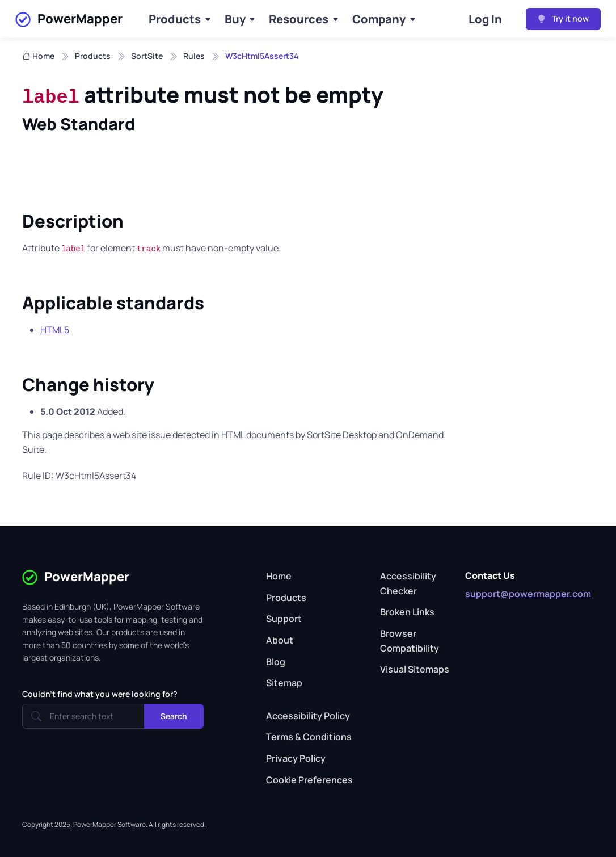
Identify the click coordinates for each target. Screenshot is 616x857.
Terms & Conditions (309, 737)
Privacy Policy (296, 758)
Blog (276, 662)
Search (174, 716)
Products (175, 19)
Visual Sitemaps (415, 669)
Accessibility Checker (408, 583)
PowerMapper (69, 19)
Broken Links (407, 612)
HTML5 (55, 330)
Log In (485, 19)
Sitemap (284, 683)
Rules (194, 56)
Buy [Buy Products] (235, 19)
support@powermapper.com (528, 594)
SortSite (147, 56)
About (280, 640)
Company (379, 19)
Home (38, 56)
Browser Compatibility (410, 641)
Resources (299, 19)
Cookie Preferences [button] (309, 780)
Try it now (563, 18)
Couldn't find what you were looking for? (100, 694)
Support (284, 619)
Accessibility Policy (308, 716)
